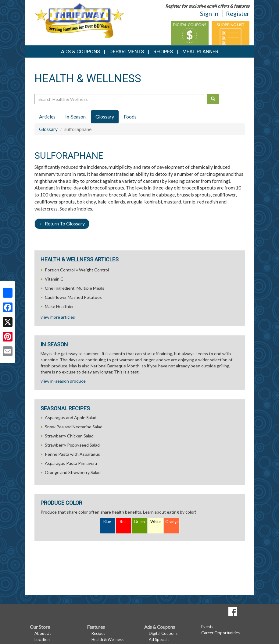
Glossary (48, 129)
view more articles (58, 317)
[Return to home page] (79, 20)
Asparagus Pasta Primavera (71, 463)
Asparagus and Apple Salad (71, 418)
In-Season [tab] (75, 117)
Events (207, 627)
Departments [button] (127, 51)
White (156, 522)
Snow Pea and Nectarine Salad (74, 427)
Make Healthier (59, 306)
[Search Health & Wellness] (122, 99)
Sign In (209, 13)
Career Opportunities (220, 633)
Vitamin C (54, 279)
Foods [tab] (130, 117)
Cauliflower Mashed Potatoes (73, 297)
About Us (43, 633)
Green (139, 522)
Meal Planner (200, 51)
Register (238, 13)
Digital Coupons (163, 633)
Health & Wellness (107, 639)
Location (42, 639)
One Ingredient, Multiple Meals (75, 288)
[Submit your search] (213, 99)
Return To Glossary (62, 223)
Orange (172, 522)
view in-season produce (63, 381)
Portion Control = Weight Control (77, 270)
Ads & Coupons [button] (80, 51)
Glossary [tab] (105, 117)
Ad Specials (159, 639)
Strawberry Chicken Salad (69, 436)
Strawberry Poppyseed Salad (72, 445)
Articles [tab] (47, 117)
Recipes (163, 51)
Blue (107, 522)
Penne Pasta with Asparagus (72, 454)
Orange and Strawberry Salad (73, 472)
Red (123, 522)
